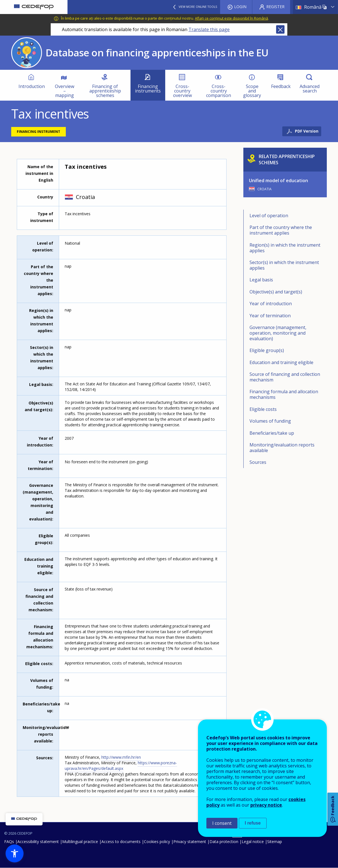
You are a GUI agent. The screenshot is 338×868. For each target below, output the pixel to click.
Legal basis (261, 280)
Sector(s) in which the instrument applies (284, 265)
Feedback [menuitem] (281, 86)
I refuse (253, 823)
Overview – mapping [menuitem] (65, 91)
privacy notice (266, 805)
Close (280, 29)
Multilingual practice (80, 842)
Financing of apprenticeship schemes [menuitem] (105, 91)
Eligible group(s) (267, 350)
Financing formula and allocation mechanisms (284, 394)
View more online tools (198, 7)
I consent (222, 823)
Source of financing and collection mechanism (285, 377)
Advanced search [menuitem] (310, 89)
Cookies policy (157, 842)
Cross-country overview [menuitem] (182, 91)
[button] (15, 853)
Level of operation (269, 216)
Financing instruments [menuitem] (148, 89)
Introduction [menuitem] (32, 86)
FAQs (9, 842)
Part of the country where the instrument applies (281, 230)
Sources (258, 462)
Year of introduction (271, 304)
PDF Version (307, 131)
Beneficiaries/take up (272, 433)
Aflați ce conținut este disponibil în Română (231, 18)
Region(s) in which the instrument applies (285, 248)
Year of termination (270, 316)
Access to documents (121, 842)
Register (275, 7)
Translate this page (209, 29)
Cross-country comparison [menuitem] (219, 91)
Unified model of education (278, 180)
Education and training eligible (281, 362)
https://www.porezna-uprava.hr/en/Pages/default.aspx (121, 766)
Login (240, 7)
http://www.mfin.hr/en (121, 757)
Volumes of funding (270, 421)
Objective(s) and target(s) (276, 292)
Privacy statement (190, 842)
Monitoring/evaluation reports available (282, 448)
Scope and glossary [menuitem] (252, 91)
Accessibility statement (38, 842)
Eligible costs (263, 409)
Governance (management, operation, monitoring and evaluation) (278, 333)
